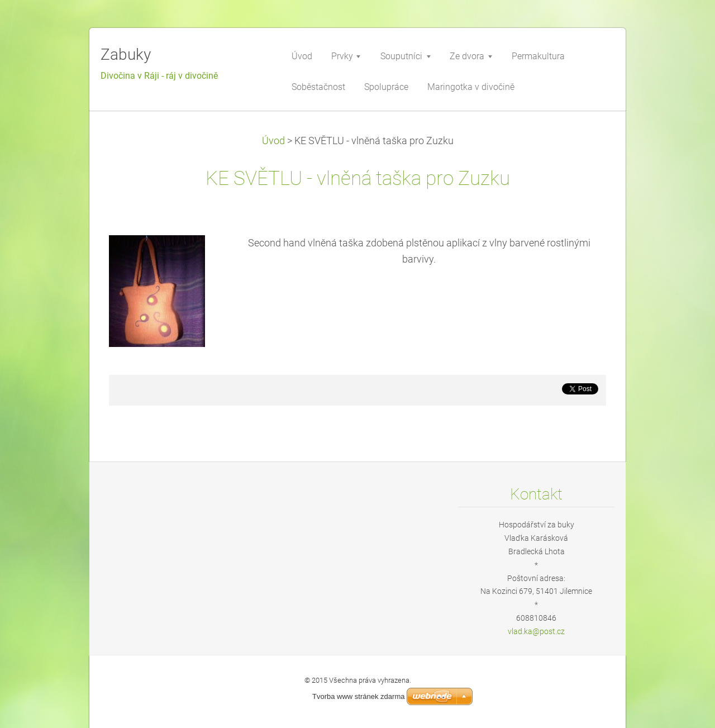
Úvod (273, 141)
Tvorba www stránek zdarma (358, 696)
